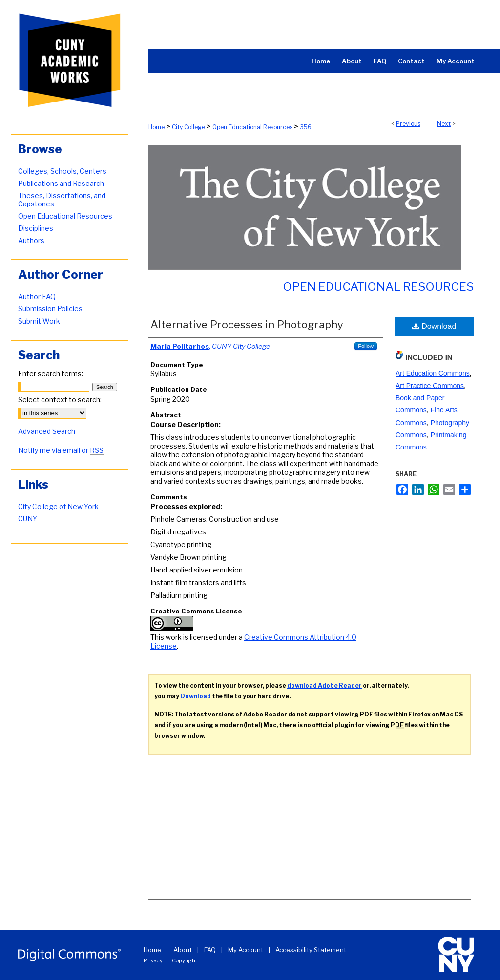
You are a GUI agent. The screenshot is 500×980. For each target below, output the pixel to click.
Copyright (185, 960)
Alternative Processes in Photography (247, 325)
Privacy (153, 960)
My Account (246, 950)
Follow (366, 346)
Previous (408, 124)
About (183, 950)
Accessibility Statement (311, 950)
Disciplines (36, 228)
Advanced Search (47, 431)
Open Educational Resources (252, 127)
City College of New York (58, 506)
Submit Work (39, 321)
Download (434, 326)
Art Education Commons (433, 373)
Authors (31, 240)
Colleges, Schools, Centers (62, 171)
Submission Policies (50, 309)
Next (444, 124)
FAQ (210, 950)
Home (156, 127)
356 (306, 127)
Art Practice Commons (430, 386)
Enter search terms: (51, 374)
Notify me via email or (61, 450)
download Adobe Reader (324, 685)
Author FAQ (37, 296)
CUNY (28, 519)
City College (188, 127)
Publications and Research (61, 183)
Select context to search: (60, 399)
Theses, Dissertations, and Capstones (62, 200)
